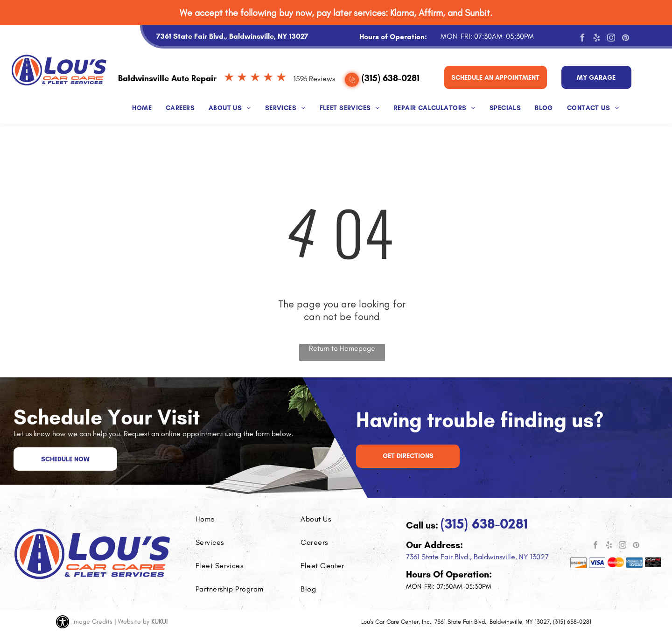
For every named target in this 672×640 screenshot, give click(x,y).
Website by (134, 622)
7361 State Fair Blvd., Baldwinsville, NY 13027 (477, 557)
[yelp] (596, 39)
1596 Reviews (314, 79)
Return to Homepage (342, 348)
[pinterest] (625, 39)
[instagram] (611, 39)
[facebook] (582, 39)
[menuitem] (142, 106)
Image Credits (92, 622)
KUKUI (159, 622)
